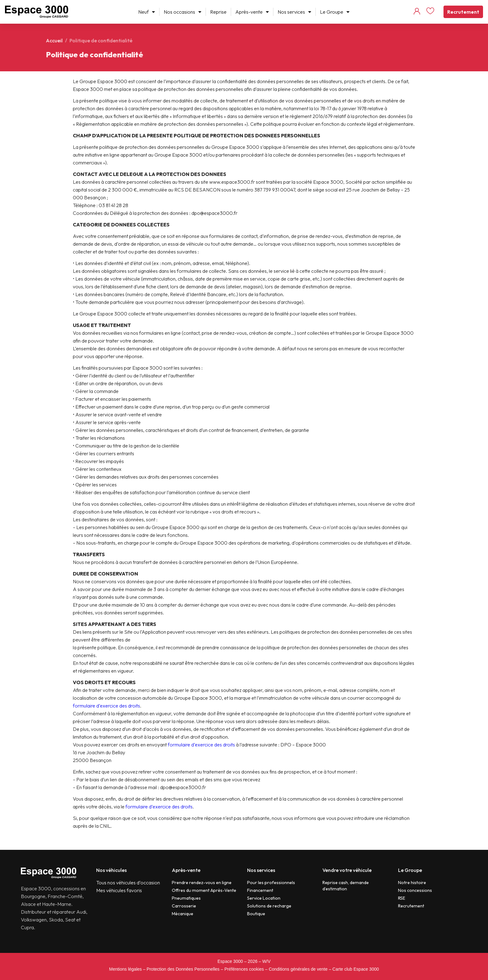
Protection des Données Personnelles (183, 969)
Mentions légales (125, 969)
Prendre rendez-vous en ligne (202, 883)
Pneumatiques (186, 898)
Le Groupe (335, 12)
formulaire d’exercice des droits (106, 706)
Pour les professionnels (271, 883)
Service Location (264, 898)
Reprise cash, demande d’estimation (346, 886)
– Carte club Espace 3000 (354, 969)
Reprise (218, 12)
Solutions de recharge (269, 906)
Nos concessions (415, 890)
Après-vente (252, 12)
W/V (266, 961)
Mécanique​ (183, 914)
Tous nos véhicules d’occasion (128, 883)
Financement (260, 890)
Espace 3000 (230, 961)
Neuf (147, 12)
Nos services (294, 12)
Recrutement (463, 12)
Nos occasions (183, 12)
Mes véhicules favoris (119, 890)
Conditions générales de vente (298, 969)
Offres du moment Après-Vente (204, 890)
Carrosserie (184, 906)
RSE (402, 898)
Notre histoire (412, 883)
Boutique (256, 914)
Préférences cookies (244, 969)
